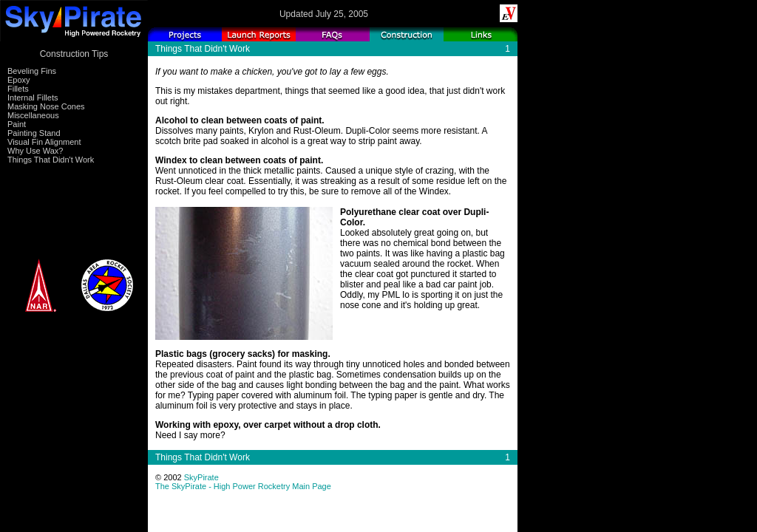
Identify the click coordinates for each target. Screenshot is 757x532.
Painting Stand (34, 133)
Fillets (18, 89)
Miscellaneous (33, 115)
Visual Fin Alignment (44, 142)
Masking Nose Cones (46, 106)
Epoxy (19, 80)
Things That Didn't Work (51, 160)
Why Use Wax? (35, 151)
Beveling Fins (32, 71)
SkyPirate (201, 477)
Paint (17, 124)
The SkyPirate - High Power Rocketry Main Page (243, 486)
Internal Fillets (33, 98)
